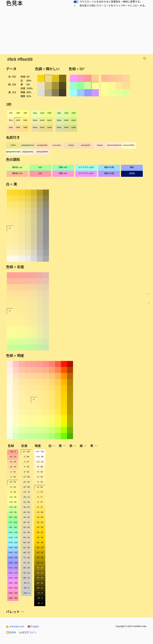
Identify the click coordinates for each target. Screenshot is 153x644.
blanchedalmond (114, 145)
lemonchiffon (129, 145)
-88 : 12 (26, 578)
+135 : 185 (13, 542)
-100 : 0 (26, 593)
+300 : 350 (13, 598)
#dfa (59, 113)
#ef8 (49, 113)
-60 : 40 (26, 542)
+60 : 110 (13, 517)
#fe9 (18, 120)
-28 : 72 (26, 497)
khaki (13, 145)
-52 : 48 (26, 532)
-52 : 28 (40, 568)
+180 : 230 (13, 558)
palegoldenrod (28, 145)
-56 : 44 (26, 537)
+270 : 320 (13, 588)
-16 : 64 (40, 517)
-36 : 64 (26, 507)
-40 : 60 (26, 512)
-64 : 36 (26, 548)
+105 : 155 (13, 532)
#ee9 (42, 120)
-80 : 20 (26, 568)
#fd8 (25, 127)
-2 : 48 (13, 477)
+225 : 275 (13, 573)
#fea (11, 120)
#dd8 (73, 127)
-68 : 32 (26, 553)
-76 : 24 (26, 563)
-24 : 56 (40, 527)
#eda (35, 127)
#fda (11, 127)
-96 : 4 (26, 588)
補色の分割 (109, 167)
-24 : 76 (26, 492)
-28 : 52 (40, 532)
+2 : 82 (40, 482)
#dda (59, 127)
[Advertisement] (77, 32)
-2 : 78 (40, 492)
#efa (35, 113)
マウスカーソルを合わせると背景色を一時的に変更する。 (111, 2)
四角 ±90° (63, 167)
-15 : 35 (13, 462)
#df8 (73, 113)
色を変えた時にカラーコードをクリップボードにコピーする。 (113, 6)
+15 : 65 (13, 502)
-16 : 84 (26, 482)
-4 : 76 (40, 502)
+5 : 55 (13, 492)
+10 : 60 (13, 497)
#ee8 (49, 120)
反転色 (132, 173)
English (33, 626)
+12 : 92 (40, 462)
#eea (35, 120)
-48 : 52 (26, 522)
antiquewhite (42, 152)
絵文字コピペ (27, 632)
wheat (71, 145)
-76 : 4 (40, 598)
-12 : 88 (26, 477)
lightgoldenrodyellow (13, 152)
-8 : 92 (26, 472)
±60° (40, 167)
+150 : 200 (13, 548)
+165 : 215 (13, 553)
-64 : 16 (40, 583)
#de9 (66, 120)
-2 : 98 (26, 457)
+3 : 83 (40, 477)
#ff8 (25, 113)
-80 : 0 (40, 603)
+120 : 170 (13, 537)
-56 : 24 (40, 573)
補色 (132, 167)
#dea (59, 120)
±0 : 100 (26, 452)
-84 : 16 (26, 573)
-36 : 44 (40, 548)
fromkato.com (15, 626)
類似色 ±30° (17, 167)
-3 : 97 (26, 462)
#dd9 (66, 127)
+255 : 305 (13, 583)
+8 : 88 (40, 467)
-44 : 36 (40, 558)
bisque (100, 145)
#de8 (73, 120)
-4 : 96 (26, 467)
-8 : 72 (40, 507)
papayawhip (28, 152)
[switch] (76, 2)
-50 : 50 (26, 527)
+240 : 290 (13, 578)
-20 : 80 (26, 487)
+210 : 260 (13, 568)
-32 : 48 (40, 542)
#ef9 (42, 113)
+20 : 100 (40, 452)
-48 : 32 (40, 563)
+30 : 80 (13, 507)
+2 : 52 (13, 487)
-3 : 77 (40, 497)
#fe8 (25, 120)
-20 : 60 (40, 522)
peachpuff (86, 145)
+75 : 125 (13, 522)
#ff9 (18, 113)
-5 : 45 (13, 472)
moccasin (57, 145)
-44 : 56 (26, 517)
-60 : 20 (40, 578)
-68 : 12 (40, 588)
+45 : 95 (13, 512)
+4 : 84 (40, 472)
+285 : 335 (13, 593)
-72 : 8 (40, 593)
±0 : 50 (13, 482)
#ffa (11, 113)
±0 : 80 (40, 487)
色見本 (11, 632)
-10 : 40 (13, 467)
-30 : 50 (40, 537)
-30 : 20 (13, 457)
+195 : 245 (13, 563)
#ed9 (42, 127)
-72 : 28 (26, 558)
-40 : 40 (40, 553)
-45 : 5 (13, 452)
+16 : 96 (40, 457)
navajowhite (42, 145)
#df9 (66, 113)
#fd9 (18, 127)
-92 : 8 (26, 583)
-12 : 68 (40, 512)
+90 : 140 (13, 527)
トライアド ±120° (86, 167)
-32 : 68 (26, 502)
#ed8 (49, 127)
